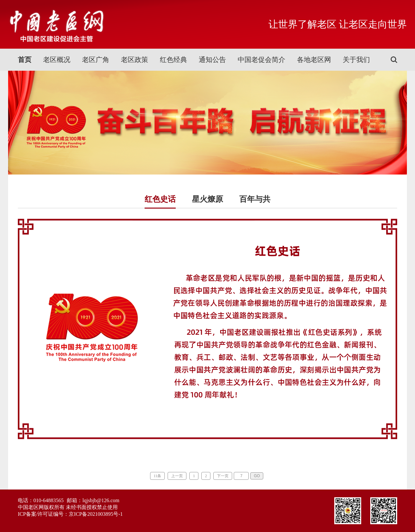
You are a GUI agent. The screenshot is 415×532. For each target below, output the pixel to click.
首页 (25, 60)
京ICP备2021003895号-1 (96, 514)
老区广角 (96, 60)
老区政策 (135, 60)
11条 (158, 476)
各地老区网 (314, 60)
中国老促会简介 (261, 60)
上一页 (177, 476)
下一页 (223, 476)
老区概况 (57, 60)
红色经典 (173, 60)
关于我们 (356, 60)
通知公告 (212, 60)
